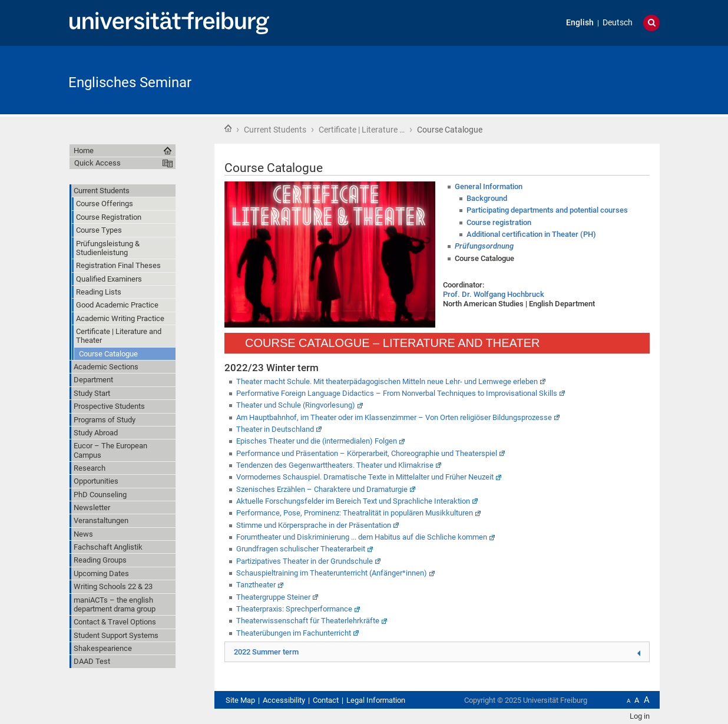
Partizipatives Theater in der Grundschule (305, 561)
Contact (326, 700)
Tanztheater (256, 585)
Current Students (275, 130)
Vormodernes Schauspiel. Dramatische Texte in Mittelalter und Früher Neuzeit (365, 477)
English (580, 23)
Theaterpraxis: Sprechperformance (294, 609)
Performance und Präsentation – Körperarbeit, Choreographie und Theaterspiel (367, 453)
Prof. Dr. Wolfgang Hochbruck (494, 294)
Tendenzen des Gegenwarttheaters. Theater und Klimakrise (335, 465)
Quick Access (97, 163)
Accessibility (284, 700)
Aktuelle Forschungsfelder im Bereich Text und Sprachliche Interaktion (353, 501)
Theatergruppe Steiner (273, 597)
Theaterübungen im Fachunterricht (294, 633)
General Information (489, 186)
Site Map (240, 700)
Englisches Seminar (130, 82)
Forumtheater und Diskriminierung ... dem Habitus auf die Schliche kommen (362, 537)
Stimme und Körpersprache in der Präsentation (314, 525)
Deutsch (618, 23)
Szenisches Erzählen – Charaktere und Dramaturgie (322, 489)
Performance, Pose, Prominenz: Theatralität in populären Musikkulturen (355, 513)
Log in (640, 716)
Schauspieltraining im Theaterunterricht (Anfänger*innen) (332, 573)
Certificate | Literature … (362, 130)
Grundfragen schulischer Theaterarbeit (301, 549)
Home (228, 128)
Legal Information (376, 700)
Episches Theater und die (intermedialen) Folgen (317, 441)
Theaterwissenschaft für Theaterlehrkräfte (308, 621)
